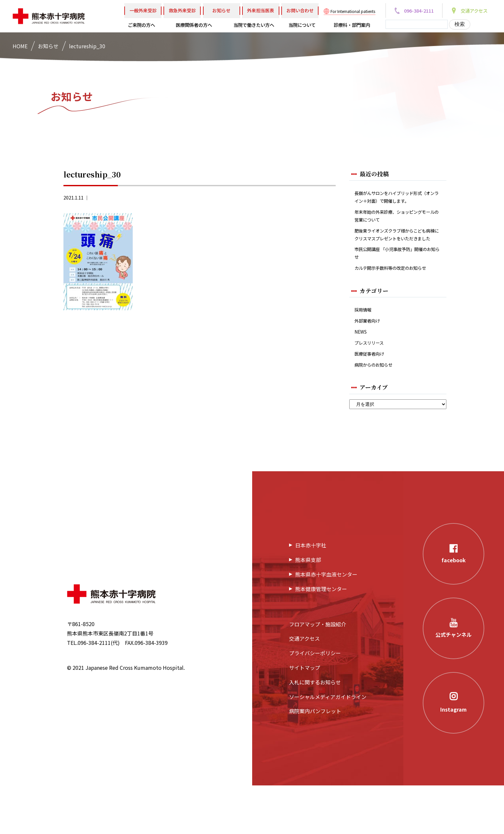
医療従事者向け (373, 400)
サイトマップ (305, 716)
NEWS (362, 376)
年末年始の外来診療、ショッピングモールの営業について (396, 229)
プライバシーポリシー (315, 702)
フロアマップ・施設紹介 (318, 673)
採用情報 (365, 351)
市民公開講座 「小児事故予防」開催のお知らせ (397, 281)
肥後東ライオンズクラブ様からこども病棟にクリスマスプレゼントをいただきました (396, 255)
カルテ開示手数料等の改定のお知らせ (396, 303)
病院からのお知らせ (378, 412)
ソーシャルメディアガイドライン (328, 745)
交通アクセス (304, 687)
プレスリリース (372, 388)
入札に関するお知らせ (315, 731)
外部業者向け (370, 363)
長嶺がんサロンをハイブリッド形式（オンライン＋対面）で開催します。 (396, 203)
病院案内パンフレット (315, 760)
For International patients (353, 11)
